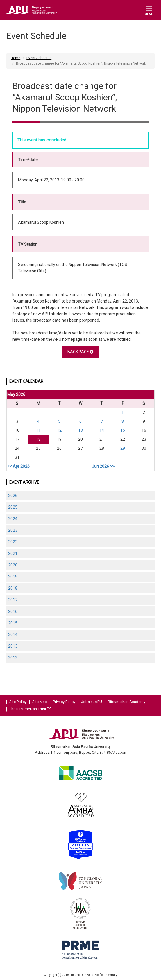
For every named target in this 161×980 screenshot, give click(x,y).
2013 (13, 646)
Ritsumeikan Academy (127, 702)
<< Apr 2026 (18, 466)
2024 (13, 519)
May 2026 (16, 394)
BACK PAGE (80, 352)
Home (16, 58)
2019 (13, 577)
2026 (13, 496)
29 (123, 448)
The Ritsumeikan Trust (30, 709)
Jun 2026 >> (103, 466)
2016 (13, 611)
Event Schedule (39, 58)
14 (102, 430)
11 (38, 430)
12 (59, 430)
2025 (13, 507)
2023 (13, 530)
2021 (13, 553)
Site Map (40, 702)
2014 (13, 635)
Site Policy (18, 702)
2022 (13, 542)
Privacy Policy (64, 702)
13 (80, 430)
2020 (13, 565)
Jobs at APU (92, 702)
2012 (13, 658)
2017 (13, 600)
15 (123, 430)
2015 (13, 623)
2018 (13, 588)
